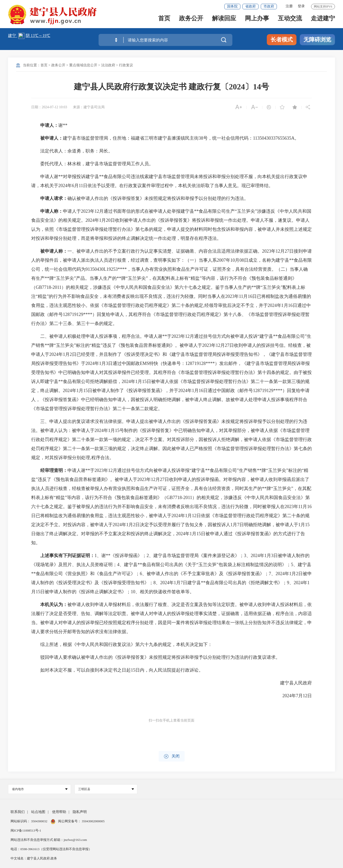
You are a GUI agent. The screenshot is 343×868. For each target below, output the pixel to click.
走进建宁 (323, 20)
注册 (289, 6)
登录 (301, 6)
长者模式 (282, 40)
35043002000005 (93, 821)
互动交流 (290, 20)
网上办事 (257, 20)
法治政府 (108, 65)
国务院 (232, 6)
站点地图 (38, 812)
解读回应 (224, 20)
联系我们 (18, 812)
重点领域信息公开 (83, 65)
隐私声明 (80, 812)
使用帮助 (59, 812)
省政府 (250, 6)
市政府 (269, 6)
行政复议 (126, 65)
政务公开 (191, 20)
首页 (164, 20)
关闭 (172, 756)
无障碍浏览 (317, 40)
